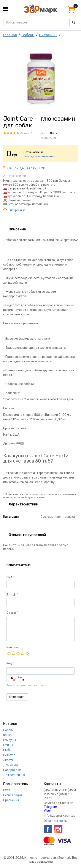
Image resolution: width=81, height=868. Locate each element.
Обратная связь (55, 821)
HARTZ (53, 133)
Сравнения (11, 800)
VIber (47, 811)
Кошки (8, 735)
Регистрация (13, 795)
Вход (7, 790)
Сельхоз (9, 755)
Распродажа (12, 770)
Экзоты (9, 760)
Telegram (50, 807)
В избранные (17, 210)
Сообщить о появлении (39, 156)
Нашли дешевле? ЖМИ (26, 168)
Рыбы (7, 750)
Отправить (17, 697)
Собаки (28, 35)
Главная (10, 35)
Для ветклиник (14, 775)
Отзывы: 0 (26, 133)
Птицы (8, 745)
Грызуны (10, 740)
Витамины (48, 35)
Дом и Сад (11, 765)
